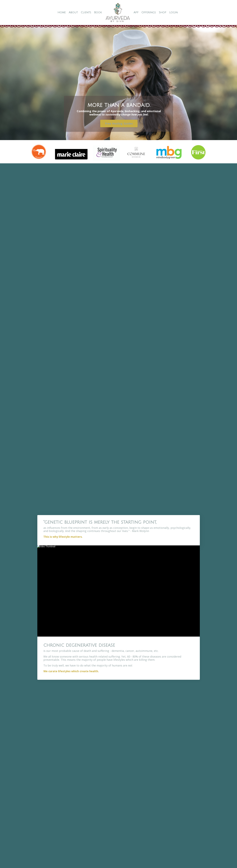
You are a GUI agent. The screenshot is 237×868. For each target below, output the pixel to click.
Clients (86, 12)
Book (98, 12)
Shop (163, 12)
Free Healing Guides (119, 123)
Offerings (149, 12)
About (73, 12)
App (136, 12)
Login (174, 12)
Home (62, 12)
